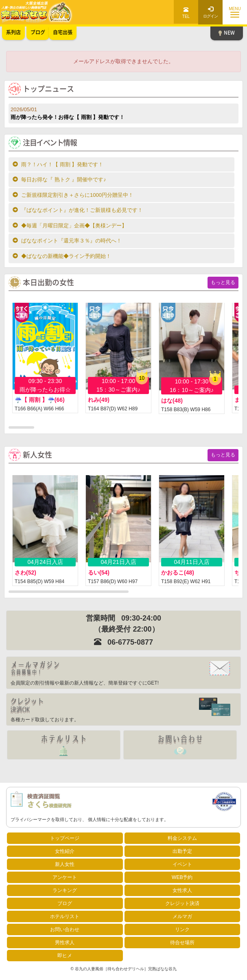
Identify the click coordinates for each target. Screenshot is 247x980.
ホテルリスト (65, 916)
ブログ (65, 903)
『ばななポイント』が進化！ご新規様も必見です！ (78, 210)
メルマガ (182, 916)
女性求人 (182, 890)
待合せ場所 (182, 943)
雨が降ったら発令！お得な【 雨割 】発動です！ (123, 113)
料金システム (182, 838)
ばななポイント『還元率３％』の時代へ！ (67, 241)
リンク (182, 929)
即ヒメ (65, 956)
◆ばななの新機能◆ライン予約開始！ (62, 256)
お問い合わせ (65, 929)
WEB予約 (182, 877)
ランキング (65, 890)
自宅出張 (63, 32)
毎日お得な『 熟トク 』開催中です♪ (59, 179)
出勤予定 (182, 851)
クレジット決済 (182, 903)
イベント (182, 864)
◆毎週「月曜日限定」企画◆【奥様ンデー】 (70, 226)
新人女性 (65, 864)
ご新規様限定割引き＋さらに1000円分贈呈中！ (73, 195)
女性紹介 (65, 851)
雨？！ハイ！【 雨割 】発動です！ (58, 164)
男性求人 (65, 943)
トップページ (65, 838)
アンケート (65, 877)
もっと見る (223, 282)
